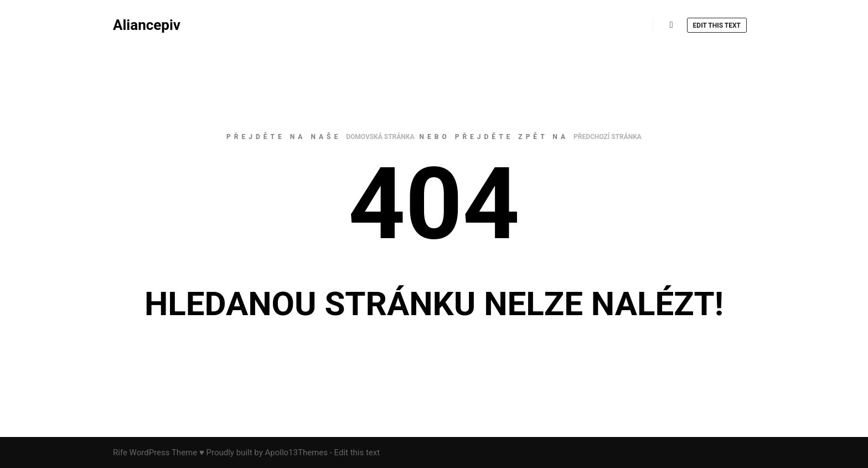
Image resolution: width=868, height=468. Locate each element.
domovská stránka (380, 137)
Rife (120, 452)
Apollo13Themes (296, 452)
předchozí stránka (608, 137)
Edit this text (717, 25)
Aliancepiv (147, 25)
